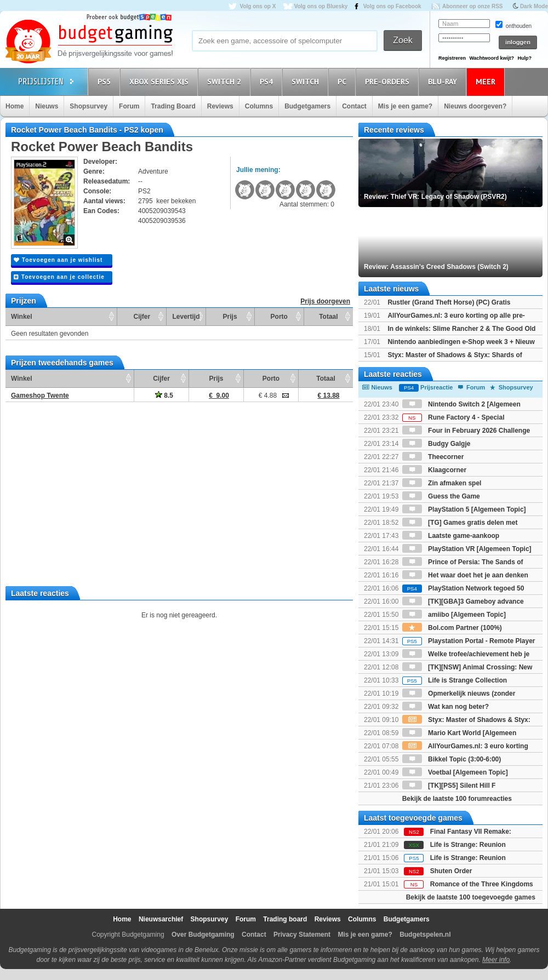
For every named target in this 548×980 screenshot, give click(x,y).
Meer (487, 81)
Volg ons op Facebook (392, 6)
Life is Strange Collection (455, 680)
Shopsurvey (89, 106)
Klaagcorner (434, 470)
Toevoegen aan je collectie (59, 277)
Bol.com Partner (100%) (452, 628)
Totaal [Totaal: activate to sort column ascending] (328, 317)
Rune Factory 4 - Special (453, 417)
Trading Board (173, 106)
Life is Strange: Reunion (468, 845)
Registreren (452, 58)
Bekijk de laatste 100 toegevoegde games (471, 897)
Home (15, 106)
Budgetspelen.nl (425, 935)
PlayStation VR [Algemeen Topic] (467, 549)
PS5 (106, 81)
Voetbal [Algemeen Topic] (455, 772)
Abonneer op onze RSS (473, 6)
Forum (129, 106)
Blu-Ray (444, 81)
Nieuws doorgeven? (475, 106)
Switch (307, 81)
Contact (354, 106)
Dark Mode (534, 6)
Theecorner (433, 457)
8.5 (164, 396)
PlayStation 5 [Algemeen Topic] (464, 509)
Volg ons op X (258, 6)
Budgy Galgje (436, 444)
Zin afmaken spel (442, 483)
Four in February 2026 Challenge (466, 431)
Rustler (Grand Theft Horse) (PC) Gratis (449, 302)
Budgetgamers (307, 106)
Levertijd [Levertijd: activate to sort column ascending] (186, 317)
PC (344, 81)
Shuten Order (451, 871)
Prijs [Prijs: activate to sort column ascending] (230, 317)
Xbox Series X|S (161, 81)
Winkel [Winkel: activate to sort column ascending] (22, 317)
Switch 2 (226, 81)
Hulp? (524, 58)
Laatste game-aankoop (451, 536)
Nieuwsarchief (161, 919)
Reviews (220, 106)
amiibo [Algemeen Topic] (454, 615)
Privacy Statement (302, 935)
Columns (259, 106)
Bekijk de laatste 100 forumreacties (457, 799)
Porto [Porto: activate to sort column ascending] (279, 317)
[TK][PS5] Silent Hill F (449, 786)
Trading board (285, 919)
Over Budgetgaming (203, 935)
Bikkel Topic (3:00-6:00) (452, 759)
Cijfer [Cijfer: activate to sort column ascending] (142, 317)
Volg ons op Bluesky (321, 6)
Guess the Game (441, 496)
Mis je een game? (405, 106)
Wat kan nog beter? (446, 707)
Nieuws (47, 106)
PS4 (268, 81)
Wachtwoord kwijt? (492, 58)
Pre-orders (389, 81)
